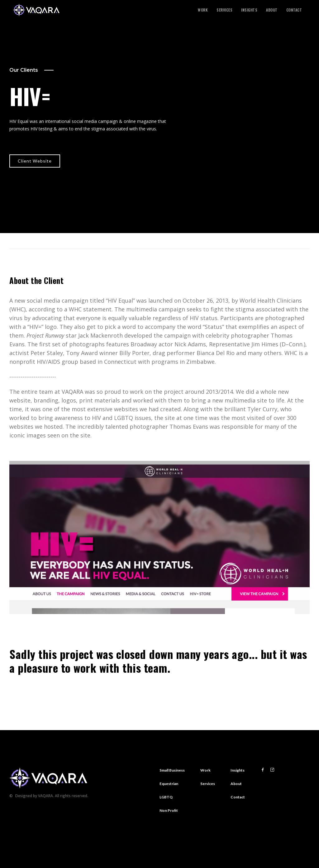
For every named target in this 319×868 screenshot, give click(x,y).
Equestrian (169, 784)
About (272, 10)
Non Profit (169, 810)
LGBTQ (166, 797)
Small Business (172, 770)
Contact (294, 10)
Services (224, 10)
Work (203, 10)
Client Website (35, 161)
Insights (249, 10)
